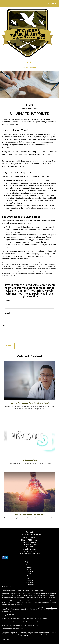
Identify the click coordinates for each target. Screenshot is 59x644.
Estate (29, 569)
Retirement (29, 565)
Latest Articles (29, 580)
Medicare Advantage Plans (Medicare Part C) (29, 403)
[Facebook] (31, 62)
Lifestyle (29, 578)
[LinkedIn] (28, 62)
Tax (29, 574)
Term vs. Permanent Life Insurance (29, 515)
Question (7, 326)
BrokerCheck (40, 590)
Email (7, 313)
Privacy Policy (5, 639)
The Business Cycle (30, 460)
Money (29, 576)
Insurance (29, 571)
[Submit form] (9, 346)
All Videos (29, 582)
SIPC (55, 632)
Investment (29, 567)
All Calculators (29, 585)
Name (7, 300)
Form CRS (8, 587)
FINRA (51, 632)
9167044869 (29, 67)
